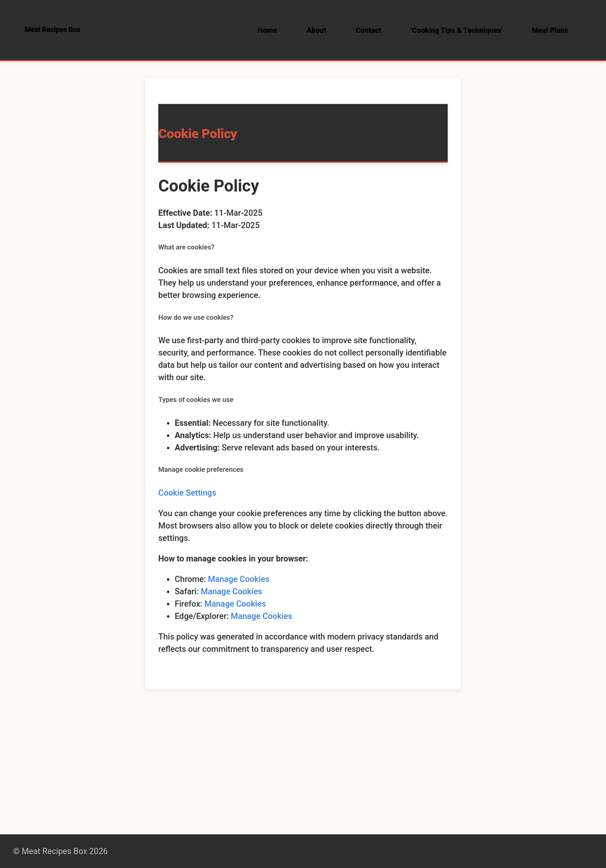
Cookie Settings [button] (187, 493)
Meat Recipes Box (52, 30)
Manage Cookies (239, 579)
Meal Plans (550, 30)
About (317, 30)
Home (267, 30)
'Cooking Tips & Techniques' (457, 30)
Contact (369, 30)
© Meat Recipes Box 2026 (60, 851)
